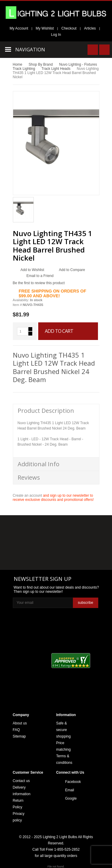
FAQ (16, 730)
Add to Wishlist (32, 270)
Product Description (46, 411)
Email (70, 790)
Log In (56, 35)
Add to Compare (72, 270)
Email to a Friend (40, 276)
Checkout (69, 28)
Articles (90, 28)
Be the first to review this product (39, 283)
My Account (19, 28)
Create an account (27, 495)
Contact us (21, 781)
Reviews (29, 477)
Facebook (71, 782)
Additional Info (39, 464)
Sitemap (19, 736)
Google (71, 798)
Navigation (30, 50)
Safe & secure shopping (63, 730)
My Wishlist (45, 28)
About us (20, 723)
